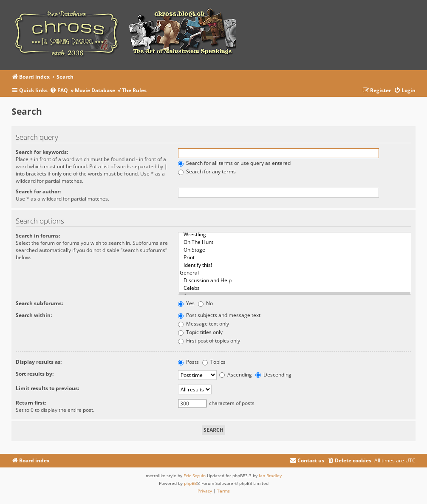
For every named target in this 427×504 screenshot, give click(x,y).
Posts (188, 362)
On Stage (295, 250)
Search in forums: (38, 236)
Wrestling (295, 235)
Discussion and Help (295, 280)
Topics (214, 362)
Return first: (31, 403)
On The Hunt (295, 242)
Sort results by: (35, 374)
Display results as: (39, 362)
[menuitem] (60, 91)
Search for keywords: (42, 152)
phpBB (190, 483)
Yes (186, 303)
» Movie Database (93, 90)
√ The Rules (132, 90)
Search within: (34, 315)
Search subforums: (39, 303)
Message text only (204, 324)
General (295, 273)
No (205, 303)
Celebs (295, 288)
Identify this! (295, 265)
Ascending (236, 375)
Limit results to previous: (47, 388)
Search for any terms (207, 171)
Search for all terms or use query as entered (234, 163)
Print (295, 258)
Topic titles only (200, 332)
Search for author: (38, 191)
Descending (273, 375)
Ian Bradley (270, 476)
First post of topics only (209, 341)
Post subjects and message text (219, 315)
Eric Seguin (195, 476)
